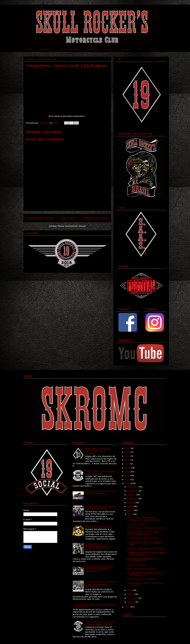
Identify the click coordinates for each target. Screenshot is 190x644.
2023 (128, 456)
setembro (133, 498)
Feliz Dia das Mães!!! (137, 565)
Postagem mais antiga (95, 218)
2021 (128, 464)
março (131, 594)
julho (130, 506)
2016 (128, 483)
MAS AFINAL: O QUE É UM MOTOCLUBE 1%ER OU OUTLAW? (98, 451)
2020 (128, 468)
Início (30, 49)
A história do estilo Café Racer (143, 538)
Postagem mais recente (40, 218)
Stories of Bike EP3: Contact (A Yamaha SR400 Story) (101, 492)
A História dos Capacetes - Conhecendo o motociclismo (95, 605)
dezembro (133, 487)
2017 (128, 479)
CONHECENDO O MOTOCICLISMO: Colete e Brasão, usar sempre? (98, 546)
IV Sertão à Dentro (136, 524)
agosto (131, 502)
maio (130, 514)
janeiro (131, 602)
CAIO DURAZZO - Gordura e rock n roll (146, 528)
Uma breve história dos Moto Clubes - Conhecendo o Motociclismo (100, 584)
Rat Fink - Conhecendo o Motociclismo (146, 548)
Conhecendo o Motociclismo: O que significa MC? (101, 472)
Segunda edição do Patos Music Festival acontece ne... (143, 533)
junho (131, 510)
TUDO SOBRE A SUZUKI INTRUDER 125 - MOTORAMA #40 (146, 574)
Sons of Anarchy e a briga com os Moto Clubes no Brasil (101, 623)
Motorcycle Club (70, 49)
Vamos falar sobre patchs (98, 526)
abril (130, 590)
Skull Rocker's (47, 49)
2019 (128, 472)
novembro (133, 491)
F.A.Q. (140, 49)
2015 (128, 607)
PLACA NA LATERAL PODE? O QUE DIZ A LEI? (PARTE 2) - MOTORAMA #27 (100, 569)
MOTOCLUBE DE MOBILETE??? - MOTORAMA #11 (142, 560)
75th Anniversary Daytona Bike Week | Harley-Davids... (146, 553)
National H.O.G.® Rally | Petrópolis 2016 (144, 543)
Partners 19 (92, 49)
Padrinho (109, 49)
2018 (128, 475)
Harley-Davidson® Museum (141, 569)
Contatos (126, 49)
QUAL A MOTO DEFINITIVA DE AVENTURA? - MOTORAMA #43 (143, 519)
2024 (128, 452)
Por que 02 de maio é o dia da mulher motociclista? (100, 508)
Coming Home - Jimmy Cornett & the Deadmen (145, 584)
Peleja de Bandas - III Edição (141, 579)
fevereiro (133, 598)
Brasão (153, 49)
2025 (128, 448)
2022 (128, 460)
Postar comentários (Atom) (72, 226)
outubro (132, 495)
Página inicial (68, 218)
